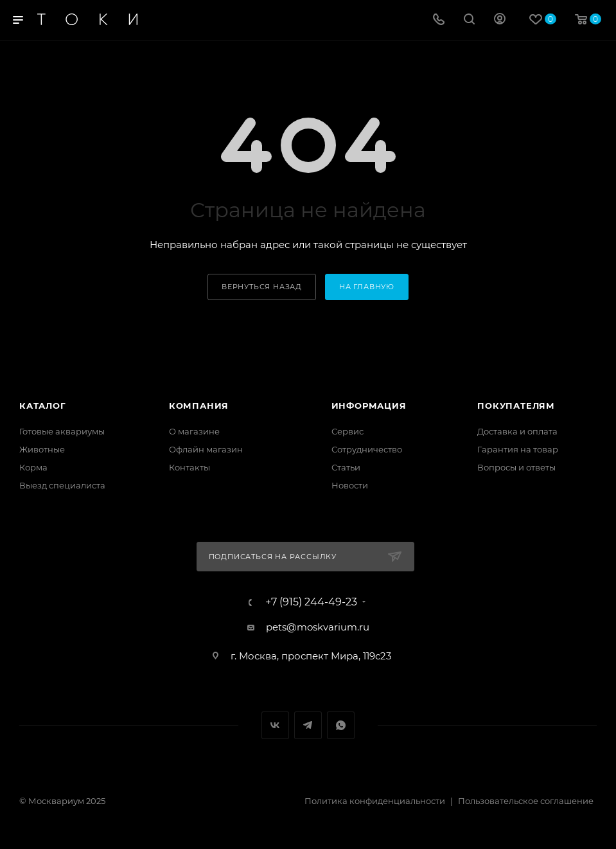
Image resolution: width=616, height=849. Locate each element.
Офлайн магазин (206, 449)
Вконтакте (275, 725)
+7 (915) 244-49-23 (311, 602)
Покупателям (516, 406)
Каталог (43, 406)
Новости (350, 485)
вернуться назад (262, 287)
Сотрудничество (367, 449)
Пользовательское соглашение (526, 801)
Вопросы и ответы (516, 467)
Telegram (308, 725)
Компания (199, 406)
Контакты (189, 467)
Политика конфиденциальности (375, 801)
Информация (369, 406)
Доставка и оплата (517, 431)
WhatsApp (341, 725)
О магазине (194, 431)
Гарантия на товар (518, 449)
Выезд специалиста (62, 485)
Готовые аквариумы (62, 431)
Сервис (348, 431)
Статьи (346, 467)
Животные (42, 449)
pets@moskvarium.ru (318, 627)
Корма (33, 467)
